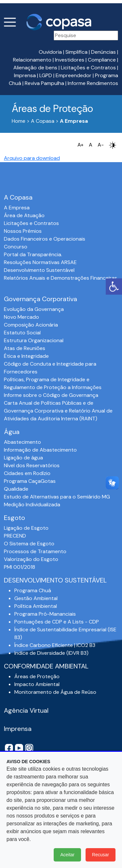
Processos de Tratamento (35, 551)
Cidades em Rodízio (27, 473)
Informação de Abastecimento (40, 450)
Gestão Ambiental (36, 598)
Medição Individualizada (32, 504)
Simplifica (76, 52)
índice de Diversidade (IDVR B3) (51, 653)
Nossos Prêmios (23, 231)
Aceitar (67, 855)
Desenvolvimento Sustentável (39, 270)
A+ (81, 145)
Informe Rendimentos (93, 83)
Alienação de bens (35, 68)
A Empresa (17, 208)
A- (101, 145)
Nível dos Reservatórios (32, 465)
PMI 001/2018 (20, 567)
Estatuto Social (22, 333)
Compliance (102, 60)
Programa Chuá (33, 590)
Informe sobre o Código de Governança (51, 395)
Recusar (101, 855)
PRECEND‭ (15, 536)
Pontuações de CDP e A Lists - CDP (57, 622)
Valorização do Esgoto (31, 559)
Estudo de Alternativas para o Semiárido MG (57, 497)
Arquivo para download (32, 158)
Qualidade (16, 489)
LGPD (46, 75)
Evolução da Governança (34, 309)
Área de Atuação (24, 215)
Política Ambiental (36, 606)
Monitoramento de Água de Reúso (55, 692)
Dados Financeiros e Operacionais (45, 239)
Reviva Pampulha (44, 83)
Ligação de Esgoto (26, 528)
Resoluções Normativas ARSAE (40, 262)
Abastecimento (22, 442)
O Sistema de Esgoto (29, 544)
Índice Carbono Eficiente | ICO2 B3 (55, 645)
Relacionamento (32, 60)
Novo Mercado (21, 317)
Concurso (16, 247)
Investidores (70, 60)
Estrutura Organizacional (34, 340)
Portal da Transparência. (33, 254)
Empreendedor (74, 75)
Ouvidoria (50, 52)
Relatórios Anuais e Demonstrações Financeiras (61, 278)
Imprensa (25, 75)
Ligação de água (23, 458)
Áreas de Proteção (37, 676)
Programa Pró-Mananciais (45, 614)
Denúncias (103, 52)
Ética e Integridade (26, 356)
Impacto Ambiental (37, 684)
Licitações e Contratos (88, 68)
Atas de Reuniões (25, 348)
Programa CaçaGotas (30, 481)
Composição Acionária (31, 325)
